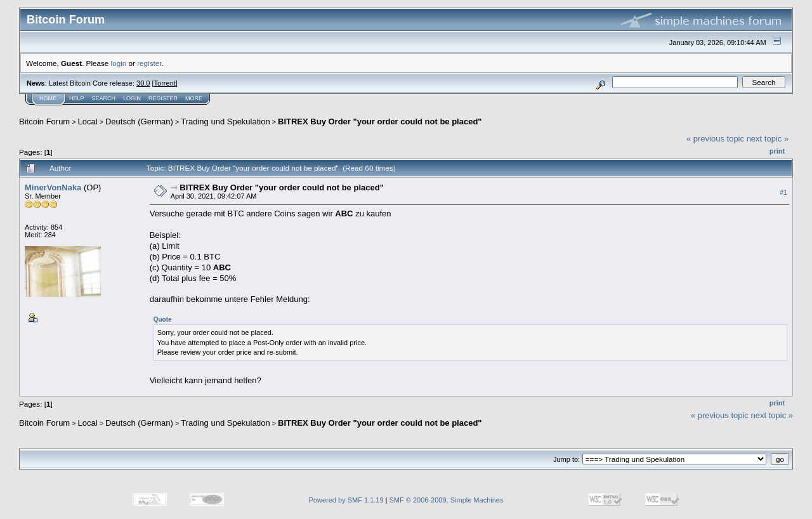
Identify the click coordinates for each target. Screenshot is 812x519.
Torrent (165, 83)
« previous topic (715, 139)
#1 (783, 192)
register (149, 63)
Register (163, 98)
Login (132, 98)
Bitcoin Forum (44, 122)
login (119, 63)
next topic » (768, 139)
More (194, 98)
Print (777, 151)
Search (104, 98)
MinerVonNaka (53, 187)
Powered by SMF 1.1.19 (346, 500)
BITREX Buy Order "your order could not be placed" (380, 122)
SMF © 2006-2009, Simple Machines (447, 500)
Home (48, 98)
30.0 (143, 83)
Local (88, 122)
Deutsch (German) (139, 122)
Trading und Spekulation (225, 122)
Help (77, 98)
